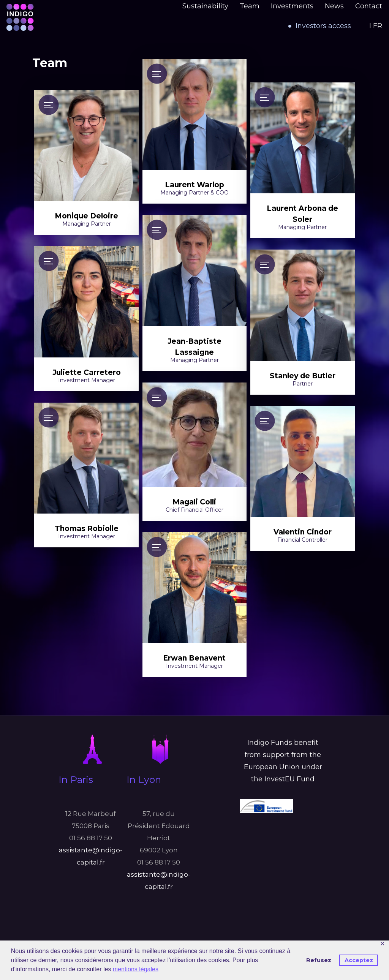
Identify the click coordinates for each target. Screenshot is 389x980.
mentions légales (136, 969)
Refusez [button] (319, 960)
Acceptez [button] (359, 960)
